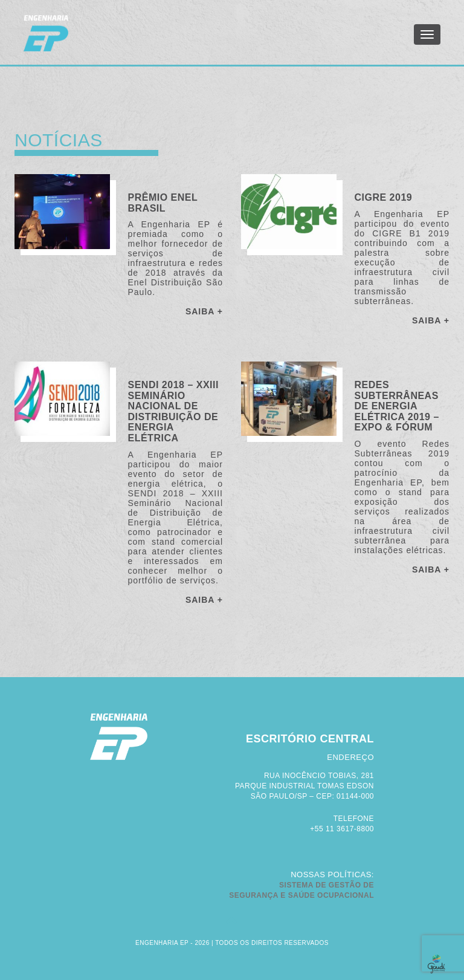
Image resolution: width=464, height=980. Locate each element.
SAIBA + (204, 311)
